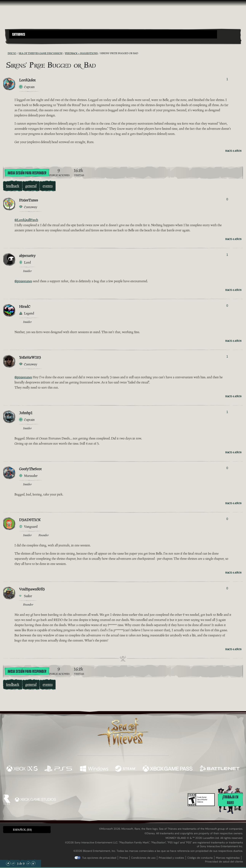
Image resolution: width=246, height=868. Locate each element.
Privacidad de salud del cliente (224, 862)
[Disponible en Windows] (94, 769)
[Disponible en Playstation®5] (59, 769)
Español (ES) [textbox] (22, 830)
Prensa (124, 858)
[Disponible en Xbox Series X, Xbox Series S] (22, 769)
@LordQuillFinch (26, 220)
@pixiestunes (23, 281)
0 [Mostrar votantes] (227, 199)
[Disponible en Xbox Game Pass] (168, 769)
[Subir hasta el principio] (8, 863)
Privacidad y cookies (171, 858)
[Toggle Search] (18, 41)
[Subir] (13, 863)
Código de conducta (200, 858)
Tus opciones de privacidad (99, 858)
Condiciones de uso (143, 858)
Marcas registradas (228, 858)
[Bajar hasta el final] (33, 863)
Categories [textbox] (19, 34)
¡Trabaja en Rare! (230, 800)
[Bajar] (28, 863)
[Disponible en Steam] (125, 769)
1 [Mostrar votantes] (227, 79)
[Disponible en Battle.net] (219, 769)
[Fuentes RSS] (5, 53)
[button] (113, 34)
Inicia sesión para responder (27, 173)
